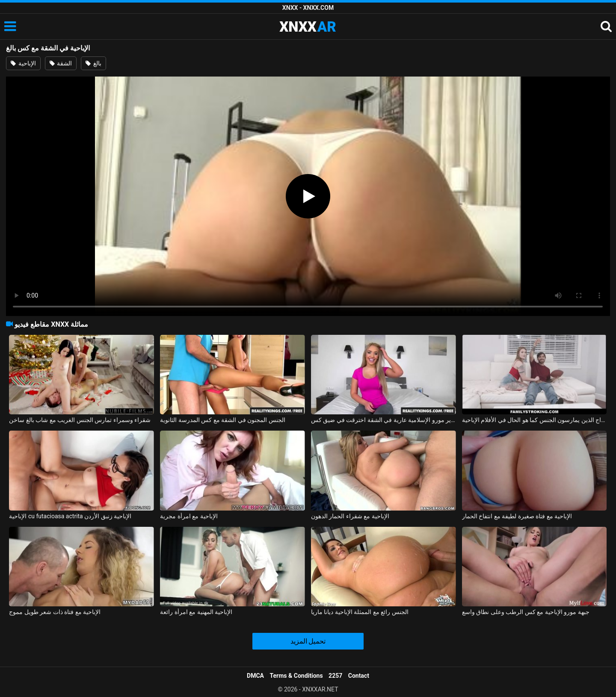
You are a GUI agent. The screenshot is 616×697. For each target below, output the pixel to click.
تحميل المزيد (308, 641)
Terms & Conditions (296, 676)
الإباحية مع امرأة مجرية (189, 516)
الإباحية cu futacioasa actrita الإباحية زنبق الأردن (70, 516)
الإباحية (23, 63)
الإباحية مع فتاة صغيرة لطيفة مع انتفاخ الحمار (517, 516)
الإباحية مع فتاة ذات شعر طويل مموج (55, 612)
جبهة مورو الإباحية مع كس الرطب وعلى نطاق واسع (526, 612)
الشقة (61, 63)
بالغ (93, 63)
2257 (335, 676)
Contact (359, 676)
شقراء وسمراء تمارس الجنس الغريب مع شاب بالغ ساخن (80, 420)
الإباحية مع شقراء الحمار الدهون (350, 516)
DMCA (255, 676)
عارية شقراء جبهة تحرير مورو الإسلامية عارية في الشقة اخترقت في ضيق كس (384, 420)
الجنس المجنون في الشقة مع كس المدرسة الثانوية (222, 420)
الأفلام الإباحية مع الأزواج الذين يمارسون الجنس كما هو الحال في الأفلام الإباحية (535, 420)
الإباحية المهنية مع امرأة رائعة (196, 612)
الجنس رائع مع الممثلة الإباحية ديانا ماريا (360, 612)
